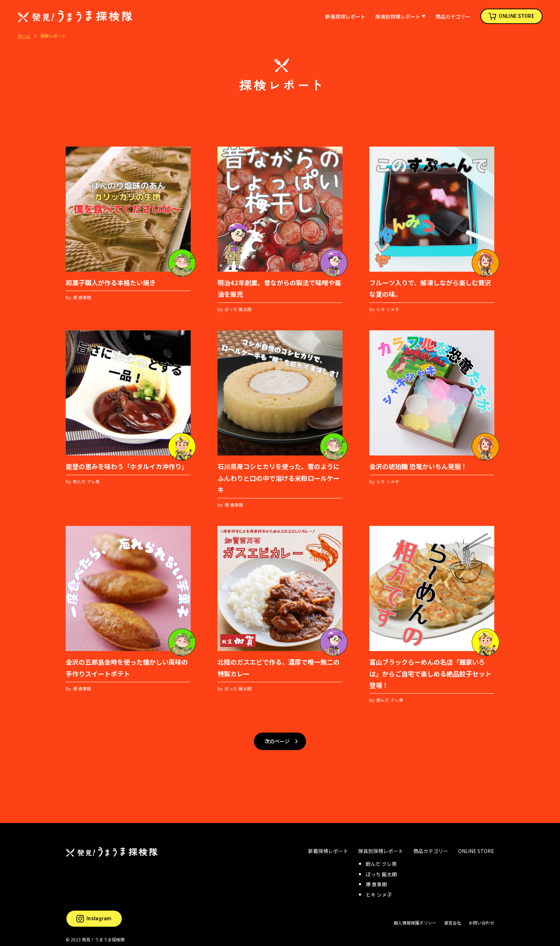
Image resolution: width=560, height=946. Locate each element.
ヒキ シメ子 (379, 889)
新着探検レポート (345, 16)
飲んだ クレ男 (381, 858)
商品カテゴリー (453, 16)
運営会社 (452, 917)
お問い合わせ (481, 917)
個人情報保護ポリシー (415, 917)
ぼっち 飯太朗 (381, 868)
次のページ (277, 739)
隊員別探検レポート (398, 16)
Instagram (94, 913)
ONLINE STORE (516, 16)
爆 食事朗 (376, 879)
